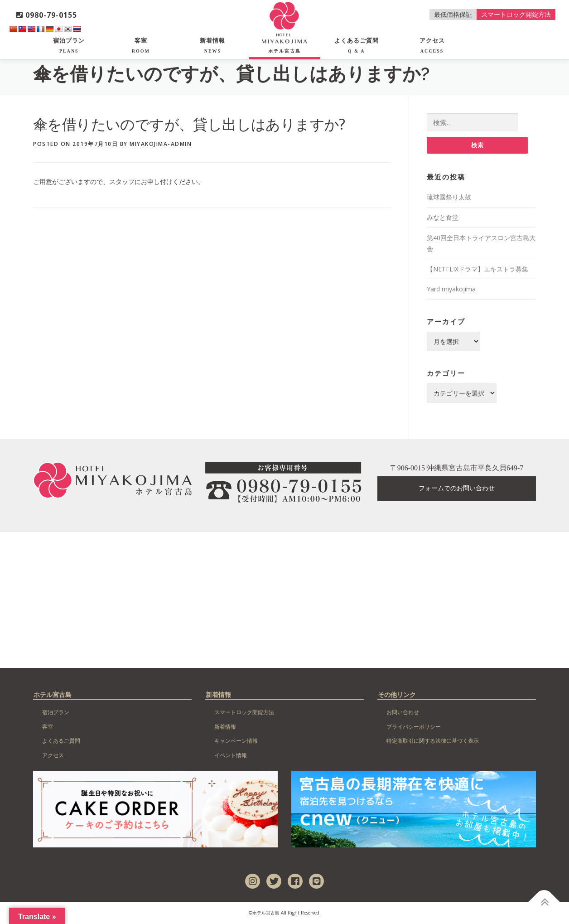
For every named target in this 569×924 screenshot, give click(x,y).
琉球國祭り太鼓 (449, 198)
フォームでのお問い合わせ (457, 489)
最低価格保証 (453, 14)
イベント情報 (231, 756)
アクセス (432, 45)
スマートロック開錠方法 (516, 14)
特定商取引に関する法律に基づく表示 (433, 742)
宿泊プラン (69, 45)
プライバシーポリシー (414, 727)
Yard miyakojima (451, 290)
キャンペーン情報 (236, 742)
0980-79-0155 (47, 15)
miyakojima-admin (161, 144)
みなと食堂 (443, 218)
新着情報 (212, 45)
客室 (141, 45)
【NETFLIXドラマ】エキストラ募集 (477, 269)
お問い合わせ (403, 713)
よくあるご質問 (357, 45)
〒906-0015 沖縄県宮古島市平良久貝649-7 (457, 469)
